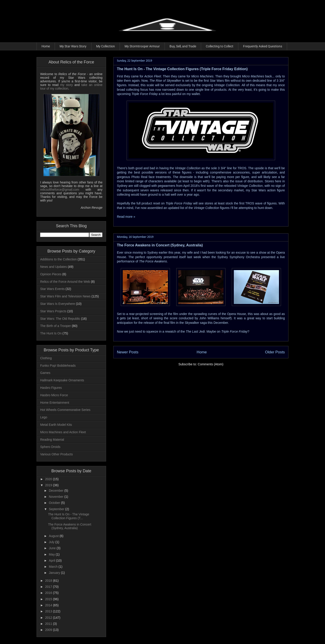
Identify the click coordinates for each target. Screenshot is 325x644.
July (52, 542)
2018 (49, 581)
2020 (49, 479)
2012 (49, 618)
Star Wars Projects (53, 311)
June (53, 548)
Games (45, 373)
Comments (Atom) (211, 364)
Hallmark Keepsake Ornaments (62, 380)
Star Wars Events (52, 289)
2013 (49, 611)
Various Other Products (56, 454)
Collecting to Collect (220, 46)
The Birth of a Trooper (56, 326)
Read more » (126, 217)
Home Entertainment (55, 403)
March (54, 567)
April (52, 561)
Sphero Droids (50, 447)
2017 (49, 587)
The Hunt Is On (51, 333)
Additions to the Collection (58, 259)
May (52, 554)
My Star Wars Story (73, 46)
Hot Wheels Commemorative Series (65, 410)
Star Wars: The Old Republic (60, 319)
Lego (44, 417)
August (54, 536)
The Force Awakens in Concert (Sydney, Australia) (160, 245)
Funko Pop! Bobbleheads (58, 366)
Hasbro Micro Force (54, 395)
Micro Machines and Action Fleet (63, 432)
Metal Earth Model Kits (56, 425)
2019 (49, 485)
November (56, 497)
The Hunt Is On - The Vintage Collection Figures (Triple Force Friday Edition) (182, 69)
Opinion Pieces (51, 274)
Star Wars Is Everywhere (58, 304)
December (56, 491)
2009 (49, 630)
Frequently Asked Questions (263, 46)
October (55, 503)
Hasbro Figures (51, 388)
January (55, 573)
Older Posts (275, 352)
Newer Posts (128, 352)
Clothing (46, 358)
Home (46, 46)
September (57, 509)
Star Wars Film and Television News (65, 296)
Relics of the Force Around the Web (65, 282)
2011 (49, 624)
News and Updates (53, 267)
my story (66, 85)
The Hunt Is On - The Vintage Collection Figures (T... (69, 516)
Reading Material (52, 440)
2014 (49, 605)
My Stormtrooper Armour (142, 46)
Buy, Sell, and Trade (183, 46)
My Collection (106, 46)
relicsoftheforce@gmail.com (60, 190)
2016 (49, 593)
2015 (49, 599)
